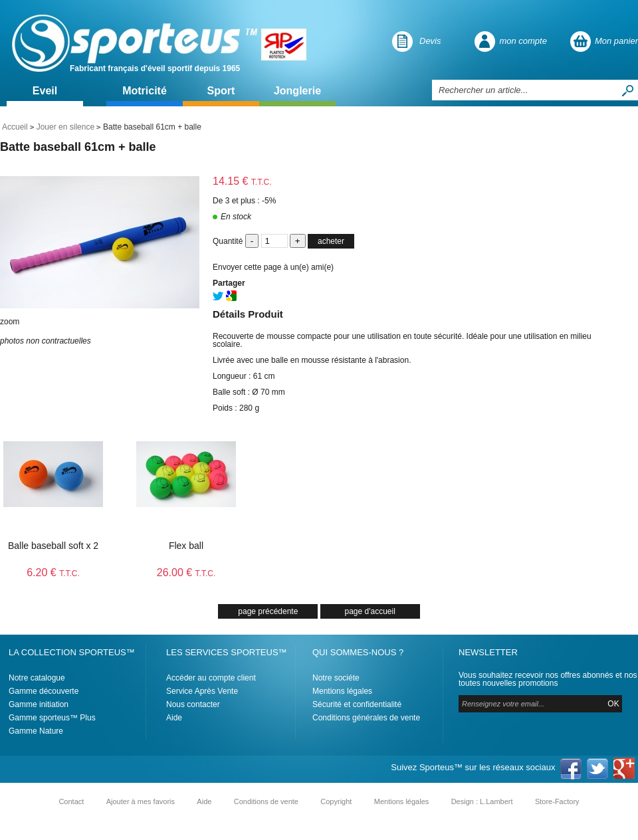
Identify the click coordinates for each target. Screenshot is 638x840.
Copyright (336, 801)
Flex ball (186, 546)
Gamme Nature (36, 731)
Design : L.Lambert (482, 801)
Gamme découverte (44, 691)
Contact (71, 801)
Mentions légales (342, 691)
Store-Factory (557, 801)
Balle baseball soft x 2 (53, 546)
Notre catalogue (37, 678)
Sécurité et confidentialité (357, 704)
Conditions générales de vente (366, 718)
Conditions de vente (266, 801)
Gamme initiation (39, 704)
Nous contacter (193, 704)
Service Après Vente (202, 691)
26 (186, 573)
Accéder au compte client (211, 678)
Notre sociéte (336, 678)
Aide (174, 718)
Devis (430, 41)
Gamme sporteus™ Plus (52, 718)
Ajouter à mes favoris (141, 801)
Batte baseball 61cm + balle (78, 147)
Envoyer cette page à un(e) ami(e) (273, 267)
